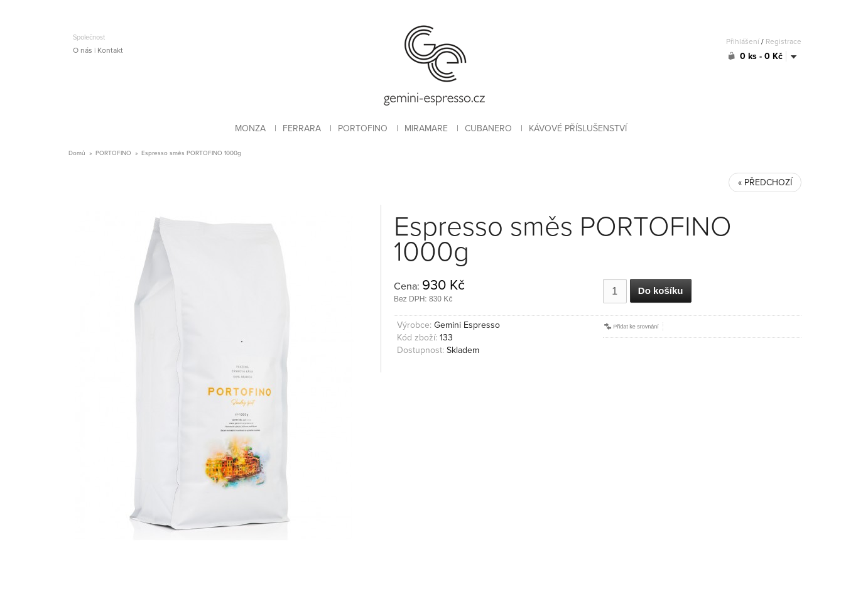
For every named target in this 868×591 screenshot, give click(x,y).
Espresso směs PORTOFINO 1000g (191, 153)
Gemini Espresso (467, 325)
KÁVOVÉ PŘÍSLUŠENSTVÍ (578, 128)
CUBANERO (488, 128)
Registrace (784, 41)
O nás (83, 50)
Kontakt (110, 50)
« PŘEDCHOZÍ (765, 182)
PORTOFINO (363, 128)
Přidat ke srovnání (631, 327)
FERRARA (302, 128)
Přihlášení (743, 41)
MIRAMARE (426, 128)
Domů (77, 153)
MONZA (250, 128)
